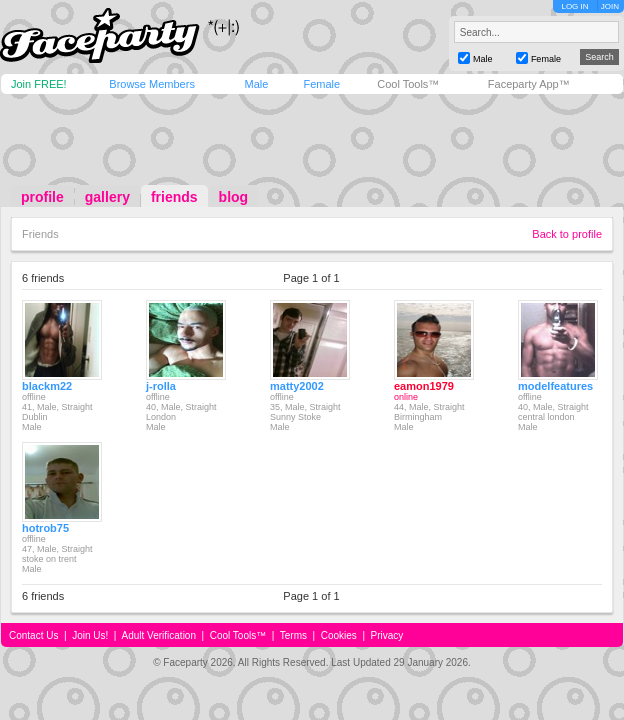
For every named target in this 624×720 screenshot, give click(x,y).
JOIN (610, 6)
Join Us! (90, 635)
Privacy (387, 635)
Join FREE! (39, 84)
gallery (107, 197)
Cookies (339, 635)
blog (234, 197)
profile (42, 197)
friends (174, 197)
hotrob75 (45, 528)
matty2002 (297, 386)
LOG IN (574, 6)
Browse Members (152, 84)
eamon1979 (424, 386)
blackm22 (47, 386)
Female (321, 84)
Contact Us (33, 635)
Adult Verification (158, 635)
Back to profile (567, 234)
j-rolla (161, 386)
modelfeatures (555, 386)
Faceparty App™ (529, 84)
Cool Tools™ (408, 84)
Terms (293, 635)
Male (256, 84)
